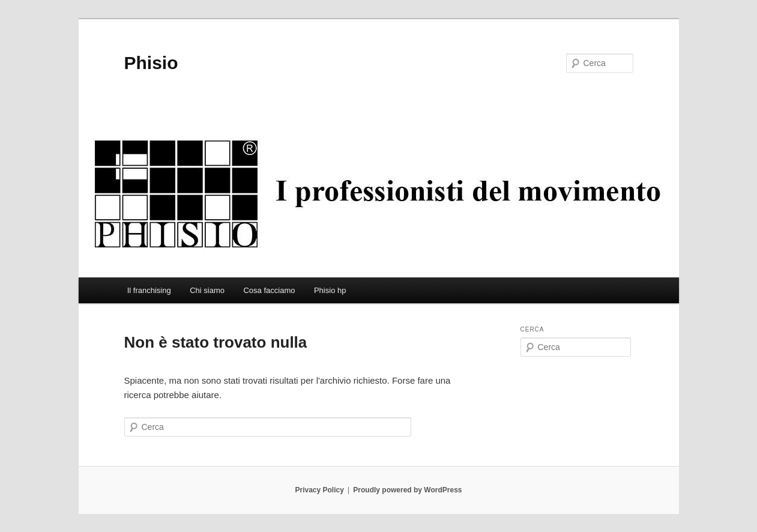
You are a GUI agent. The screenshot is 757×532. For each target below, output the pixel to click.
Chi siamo (207, 290)
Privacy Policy (319, 490)
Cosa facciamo (269, 290)
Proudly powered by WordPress (407, 490)
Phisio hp (330, 290)
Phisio (151, 63)
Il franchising (149, 290)
